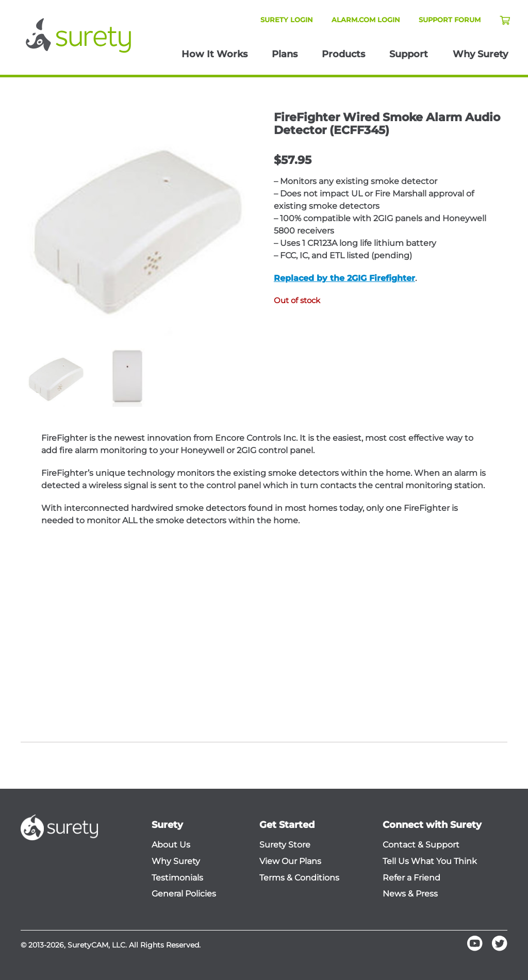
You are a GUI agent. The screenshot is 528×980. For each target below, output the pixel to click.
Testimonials (177, 878)
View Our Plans (290, 861)
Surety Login (287, 20)
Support (409, 54)
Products (343, 54)
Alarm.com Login (366, 20)
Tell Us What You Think (430, 861)
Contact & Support (421, 845)
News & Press (410, 894)
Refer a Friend (411, 878)
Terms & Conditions (299, 878)
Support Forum (450, 20)
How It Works (214, 54)
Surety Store (285, 845)
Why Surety (480, 54)
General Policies (184, 894)
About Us (171, 845)
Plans (285, 54)
